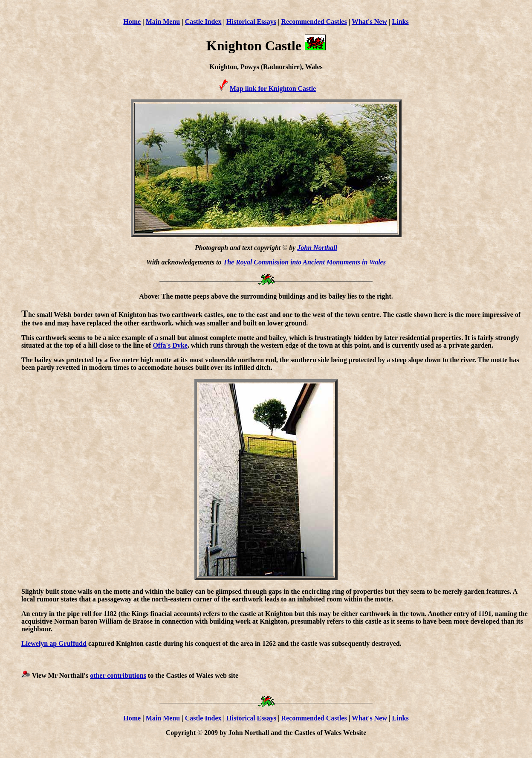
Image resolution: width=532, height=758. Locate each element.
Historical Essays (251, 22)
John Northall (317, 248)
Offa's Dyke (170, 345)
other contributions (118, 675)
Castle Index (203, 22)
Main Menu (163, 22)
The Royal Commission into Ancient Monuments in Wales (304, 262)
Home (132, 22)
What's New (369, 22)
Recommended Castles (314, 22)
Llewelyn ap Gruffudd (54, 643)
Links (400, 22)
